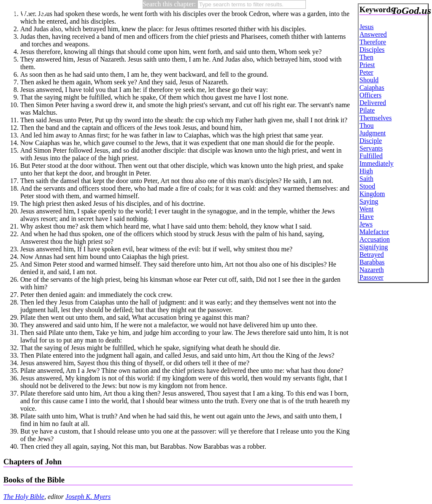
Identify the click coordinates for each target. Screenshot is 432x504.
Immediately (377, 163)
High (366, 171)
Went (366, 209)
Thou (367, 125)
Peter (366, 72)
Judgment (373, 133)
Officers (370, 95)
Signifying (374, 247)
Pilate (367, 110)
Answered (373, 34)
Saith (366, 179)
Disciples (372, 50)
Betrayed (372, 255)
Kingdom (372, 194)
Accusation (375, 239)
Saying (369, 201)
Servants (371, 148)
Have (367, 217)
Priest (367, 65)
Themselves (375, 118)
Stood (367, 186)
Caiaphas (372, 88)
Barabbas (372, 262)
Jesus (367, 27)
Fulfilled (371, 156)
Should (369, 80)
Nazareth (372, 270)
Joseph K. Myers (88, 497)
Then (366, 57)
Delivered (373, 103)
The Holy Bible (24, 497)
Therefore (373, 42)
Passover (371, 277)
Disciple (371, 141)
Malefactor (374, 232)
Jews (366, 224)
